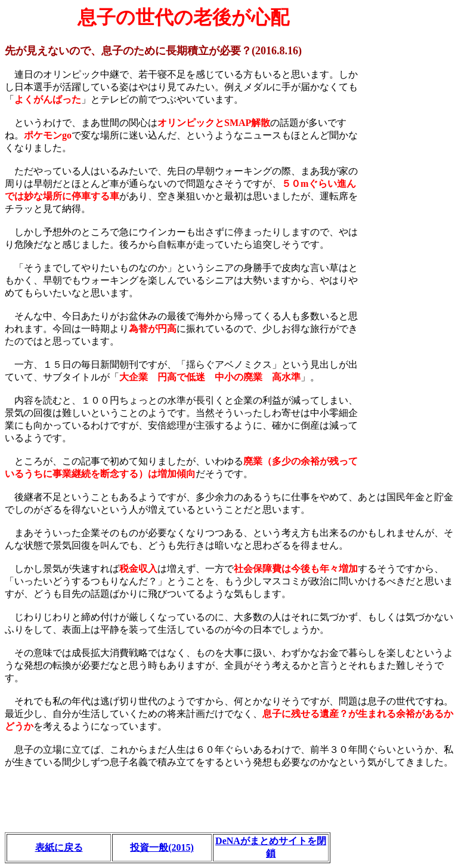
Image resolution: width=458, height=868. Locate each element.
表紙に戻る (59, 847)
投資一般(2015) (162, 847)
